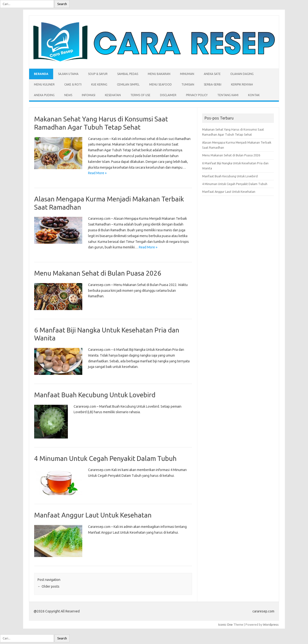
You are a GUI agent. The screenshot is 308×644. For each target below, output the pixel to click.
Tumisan (188, 84)
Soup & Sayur (98, 74)
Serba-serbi (213, 84)
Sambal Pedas (128, 74)
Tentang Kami (228, 95)
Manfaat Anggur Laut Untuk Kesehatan (93, 515)
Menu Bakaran (159, 74)
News (68, 95)
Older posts (48, 586)
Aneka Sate (212, 74)
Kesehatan (113, 95)
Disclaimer (168, 95)
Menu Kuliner (44, 84)
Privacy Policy (197, 95)
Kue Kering (99, 84)
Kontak (254, 95)
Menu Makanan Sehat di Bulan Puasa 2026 (98, 273)
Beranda (41, 74)
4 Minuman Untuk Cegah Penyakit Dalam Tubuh (105, 458)
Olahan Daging (242, 74)
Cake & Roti (73, 84)
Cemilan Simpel (128, 84)
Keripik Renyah (242, 84)
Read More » (97, 173)
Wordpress (271, 624)
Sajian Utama (68, 74)
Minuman (187, 74)
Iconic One (225, 624)
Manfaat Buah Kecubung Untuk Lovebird (95, 395)
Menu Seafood (160, 84)
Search (62, 4)
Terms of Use (140, 95)
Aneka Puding (44, 95)
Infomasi (89, 95)
